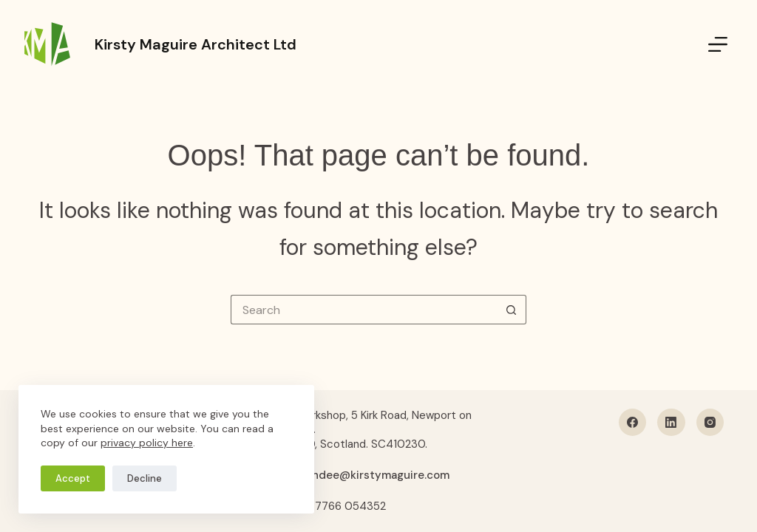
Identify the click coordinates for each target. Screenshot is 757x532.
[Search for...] (364, 310)
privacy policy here (147, 443)
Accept (73, 478)
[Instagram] (710, 423)
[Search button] (512, 310)
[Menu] (718, 44)
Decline (145, 478)
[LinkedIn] (671, 423)
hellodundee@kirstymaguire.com (361, 475)
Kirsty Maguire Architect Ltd (196, 44)
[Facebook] (633, 423)
